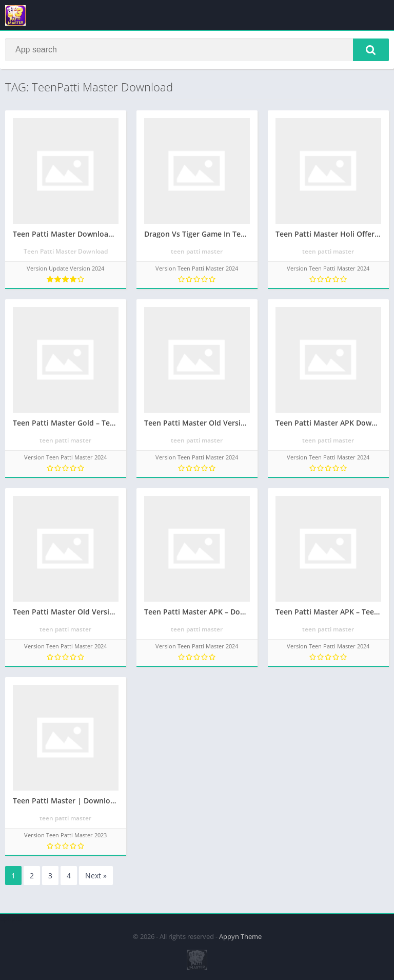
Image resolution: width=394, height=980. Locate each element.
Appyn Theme (240, 936)
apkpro (11, 918)
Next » (96, 876)
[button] (371, 50)
